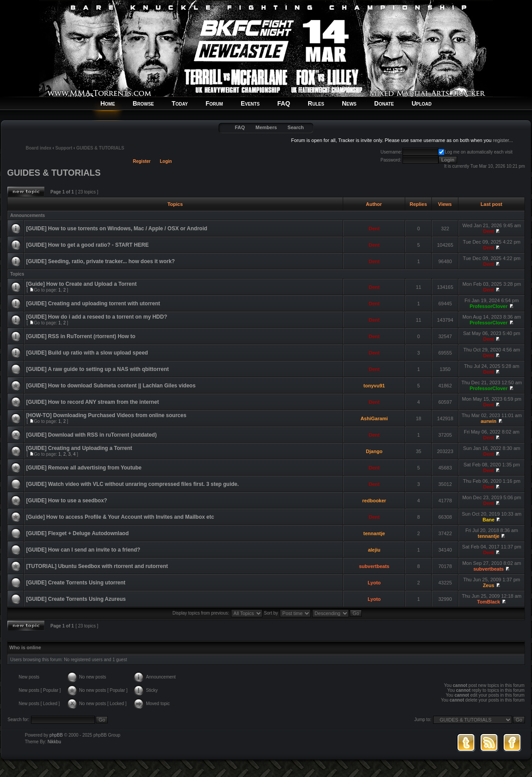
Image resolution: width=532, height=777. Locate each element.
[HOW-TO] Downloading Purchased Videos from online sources (106, 415)
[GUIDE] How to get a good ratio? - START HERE (87, 245)
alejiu (374, 550)
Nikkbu (54, 742)
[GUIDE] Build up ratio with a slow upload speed (87, 353)
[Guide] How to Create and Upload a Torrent (81, 284)
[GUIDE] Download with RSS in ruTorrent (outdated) (91, 435)
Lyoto (374, 583)
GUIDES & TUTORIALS (100, 148)
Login (166, 161)
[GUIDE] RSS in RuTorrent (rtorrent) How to (81, 336)
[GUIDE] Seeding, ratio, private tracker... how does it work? (100, 261)
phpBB (56, 735)
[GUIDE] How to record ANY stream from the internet (92, 402)
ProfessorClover (489, 306)
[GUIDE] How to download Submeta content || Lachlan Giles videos (111, 386)
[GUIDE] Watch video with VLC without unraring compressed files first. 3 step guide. (133, 484)
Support (64, 148)
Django (374, 451)
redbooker (374, 501)
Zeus (489, 585)
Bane (489, 520)
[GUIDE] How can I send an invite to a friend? (83, 550)
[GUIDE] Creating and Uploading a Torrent (79, 448)
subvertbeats (374, 566)
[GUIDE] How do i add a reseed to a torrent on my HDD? (97, 317)
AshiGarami (374, 418)
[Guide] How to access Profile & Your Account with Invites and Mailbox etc (120, 517)
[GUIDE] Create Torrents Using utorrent (76, 583)
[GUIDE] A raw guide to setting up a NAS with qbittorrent (98, 369)
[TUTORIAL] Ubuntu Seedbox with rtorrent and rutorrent (97, 566)
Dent (374, 229)
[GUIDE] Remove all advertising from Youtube (84, 468)
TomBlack (489, 602)
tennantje (374, 533)
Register (142, 161)
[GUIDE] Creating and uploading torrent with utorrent (93, 304)
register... (503, 140)
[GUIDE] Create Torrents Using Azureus (76, 599)
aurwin (488, 421)
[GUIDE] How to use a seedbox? (67, 501)
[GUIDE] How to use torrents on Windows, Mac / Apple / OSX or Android (117, 229)
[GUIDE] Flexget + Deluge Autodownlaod (77, 533)
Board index (39, 148)
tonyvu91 (374, 386)
